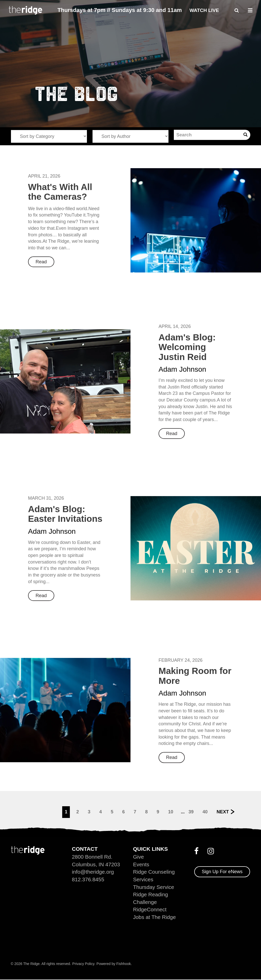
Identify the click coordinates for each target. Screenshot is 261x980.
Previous (44, 811)
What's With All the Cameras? (60, 192)
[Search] (207, 135)
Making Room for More (195, 675)
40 (205, 811)
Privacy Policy (83, 964)
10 (171, 811)
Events (141, 864)
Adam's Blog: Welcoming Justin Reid (187, 347)
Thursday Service (154, 887)
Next (223, 811)
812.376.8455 (88, 879)
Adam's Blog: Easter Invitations (65, 514)
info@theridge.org (93, 871)
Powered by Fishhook (114, 964)
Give (139, 856)
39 (191, 811)
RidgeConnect (150, 910)
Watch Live (204, 10)
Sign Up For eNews (223, 871)
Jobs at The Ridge (155, 917)
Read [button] (41, 262)
